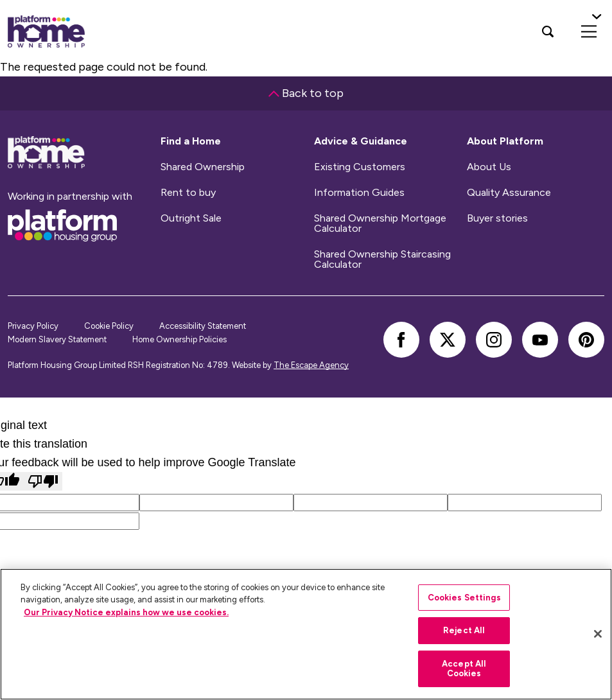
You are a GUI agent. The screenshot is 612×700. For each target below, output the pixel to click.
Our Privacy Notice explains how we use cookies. (126, 612)
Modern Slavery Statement (57, 339)
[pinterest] (586, 340)
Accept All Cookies (464, 669)
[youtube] (540, 340)
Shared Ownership (203, 167)
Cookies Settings (464, 598)
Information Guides (359, 193)
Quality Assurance (509, 193)
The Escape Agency (311, 365)
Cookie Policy (109, 326)
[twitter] (448, 340)
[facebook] (401, 340)
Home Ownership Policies (179, 339)
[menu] (589, 31)
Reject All (464, 630)
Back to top (306, 93)
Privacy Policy (33, 326)
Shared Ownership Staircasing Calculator (382, 259)
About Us (489, 167)
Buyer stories (497, 218)
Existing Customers (360, 167)
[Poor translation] (43, 481)
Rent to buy (188, 193)
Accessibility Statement (203, 326)
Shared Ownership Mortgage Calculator (380, 223)
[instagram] (494, 340)
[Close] (598, 634)
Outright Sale (191, 218)
